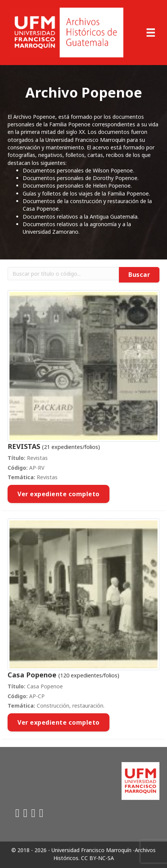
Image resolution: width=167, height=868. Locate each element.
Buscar (139, 275)
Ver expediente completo (59, 494)
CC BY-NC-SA (98, 858)
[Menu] (151, 33)
